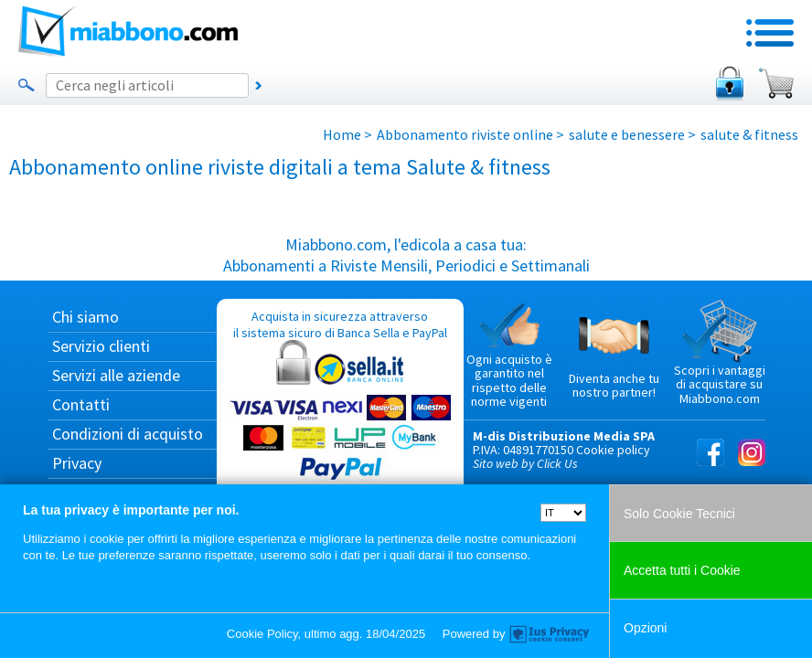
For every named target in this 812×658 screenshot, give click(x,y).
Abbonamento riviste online (465, 134)
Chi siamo (85, 317)
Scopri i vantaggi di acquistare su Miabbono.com (720, 353)
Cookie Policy (262, 634)
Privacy (77, 463)
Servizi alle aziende (116, 375)
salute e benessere (627, 134)
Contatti (81, 404)
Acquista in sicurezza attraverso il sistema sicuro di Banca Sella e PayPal (340, 396)
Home (342, 134)
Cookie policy (613, 450)
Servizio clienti (101, 346)
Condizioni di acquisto (128, 434)
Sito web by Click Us (525, 463)
